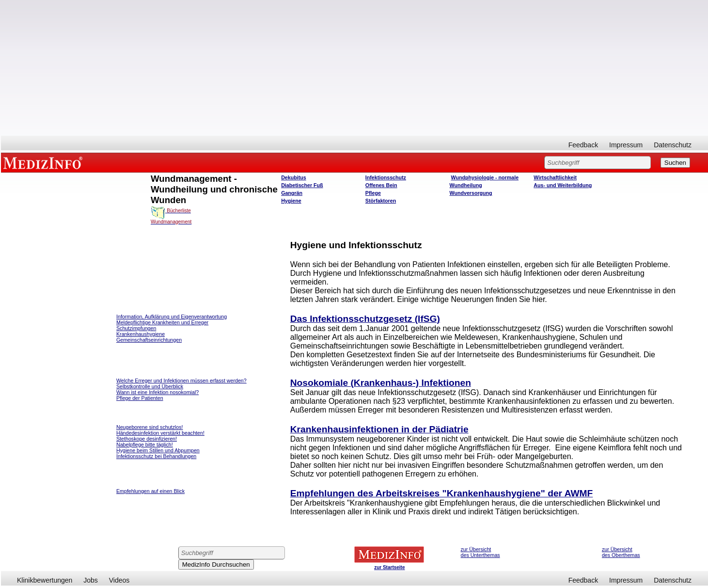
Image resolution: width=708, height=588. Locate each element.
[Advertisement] (355, 68)
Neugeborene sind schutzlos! (149, 427)
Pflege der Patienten (140, 398)
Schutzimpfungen (136, 328)
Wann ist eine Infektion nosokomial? (157, 392)
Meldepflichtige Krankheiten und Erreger (162, 322)
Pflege (373, 193)
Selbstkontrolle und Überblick (150, 386)
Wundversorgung (471, 193)
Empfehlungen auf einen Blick (150, 491)
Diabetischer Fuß (302, 185)
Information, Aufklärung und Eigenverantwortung (172, 317)
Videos (119, 580)
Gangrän (292, 193)
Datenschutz (673, 145)
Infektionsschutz (386, 177)
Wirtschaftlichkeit (555, 177)
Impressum (626, 145)
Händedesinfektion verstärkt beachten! (160, 433)
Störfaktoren (381, 201)
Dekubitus (294, 177)
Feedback (583, 145)
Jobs (91, 580)
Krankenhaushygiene (141, 334)
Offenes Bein (381, 185)
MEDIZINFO (45, 162)
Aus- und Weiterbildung (563, 185)
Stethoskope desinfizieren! (147, 439)
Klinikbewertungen (45, 580)
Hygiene (291, 201)
